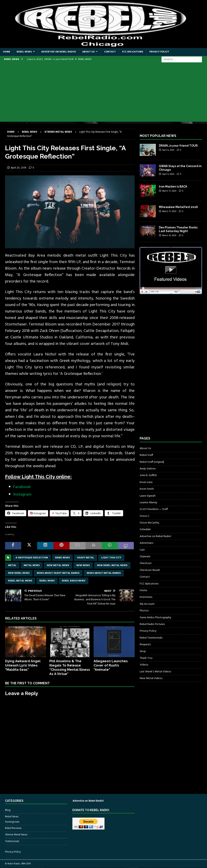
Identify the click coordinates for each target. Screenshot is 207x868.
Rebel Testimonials (151, 638)
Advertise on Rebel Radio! (59, 52)
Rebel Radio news (74, 581)
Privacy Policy (159, 52)
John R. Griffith (148, 475)
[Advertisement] (103, 93)
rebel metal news (20, 581)
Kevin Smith (147, 489)
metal (12, 565)
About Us (88, 52)
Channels (145, 557)
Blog (8, 810)
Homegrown (12, 822)
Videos (144, 665)
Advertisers (146, 543)
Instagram (22, 495)
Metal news (32, 565)
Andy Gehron (148, 469)
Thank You (146, 658)
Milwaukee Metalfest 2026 (178, 207)
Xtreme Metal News (16, 835)
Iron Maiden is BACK (173, 187)
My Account (147, 604)
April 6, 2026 (168, 150)
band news (62, 558)
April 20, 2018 (18, 168)
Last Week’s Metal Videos (155, 672)
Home (7, 52)
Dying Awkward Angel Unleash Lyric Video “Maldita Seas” (23, 665)
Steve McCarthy (149, 523)
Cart (142, 550)
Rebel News (24, 52)
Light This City (111, 558)
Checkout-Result (150, 570)
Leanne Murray (148, 503)
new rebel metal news (112, 565)
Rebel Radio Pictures (152, 624)
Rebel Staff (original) (152, 462)
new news (83, 565)
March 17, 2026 (169, 191)
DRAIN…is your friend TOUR (178, 146)
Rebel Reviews (13, 828)
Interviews (146, 597)
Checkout (146, 563)
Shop (143, 651)
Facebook (22, 487)
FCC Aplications (133, 52)
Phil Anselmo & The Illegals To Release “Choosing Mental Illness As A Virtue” (70, 667)
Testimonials (12, 841)
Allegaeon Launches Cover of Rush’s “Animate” (111, 665)
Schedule (145, 529)
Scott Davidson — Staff (154, 509)
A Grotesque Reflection (32, 558)
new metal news (58, 565)
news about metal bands (104, 573)
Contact (110, 52)
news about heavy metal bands (58, 573)
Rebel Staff (146, 455)
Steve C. (145, 516)
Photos (144, 611)
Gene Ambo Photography (155, 618)
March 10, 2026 (169, 236)
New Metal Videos (151, 678)
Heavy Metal (86, 558)
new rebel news (19, 573)
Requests (145, 645)
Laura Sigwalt (148, 496)
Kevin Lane (146, 482)
